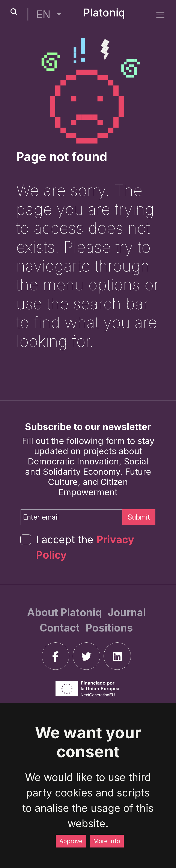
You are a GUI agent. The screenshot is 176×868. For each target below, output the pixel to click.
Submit (139, 517)
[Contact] (61, 628)
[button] (49, 15)
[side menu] (160, 15)
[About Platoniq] (66, 612)
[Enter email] (71, 517)
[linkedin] (117, 656)
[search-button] (14, 12)
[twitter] (86, 656)
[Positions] (109, 628)
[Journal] (127, 612)
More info (107, 841)
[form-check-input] (26, 540)
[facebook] (56, 656)
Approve (71, 841)
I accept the (85, 547)
